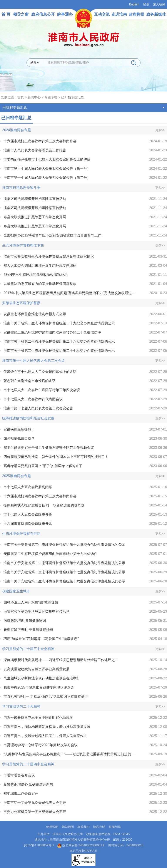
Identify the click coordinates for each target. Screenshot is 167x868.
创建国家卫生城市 (16, 591)
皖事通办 (65, 14)
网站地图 (68, 827)
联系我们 (83, 827)
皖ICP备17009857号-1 (39, 845)
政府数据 (137, 14)
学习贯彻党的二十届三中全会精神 (28, 649)
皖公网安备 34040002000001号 (81, 845)
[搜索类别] (35, 63)
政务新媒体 (156, 14)
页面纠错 (115, 827)
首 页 (6, 14)
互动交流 (102, 14)
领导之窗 (21, 14)
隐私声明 (99, 827)
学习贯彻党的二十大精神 (21, 706)
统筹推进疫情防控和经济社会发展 (28, 418)
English (134, 4)
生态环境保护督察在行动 (21, 534)
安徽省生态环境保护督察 (21, 303)
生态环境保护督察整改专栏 (23, 245)
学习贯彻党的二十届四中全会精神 (28, 764)
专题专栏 (51, 97)
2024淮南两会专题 (17, 130)
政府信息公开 (43, 14)
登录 (146, 4)
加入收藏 (159, 4)
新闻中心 (34, 97)
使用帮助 (52, 827)
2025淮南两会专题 (17, 476)
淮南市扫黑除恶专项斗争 (21, 188)
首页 (21, 97)
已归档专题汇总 (73, 97)
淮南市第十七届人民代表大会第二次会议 (33, 361)
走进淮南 (119, 14)
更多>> (160, 130)
